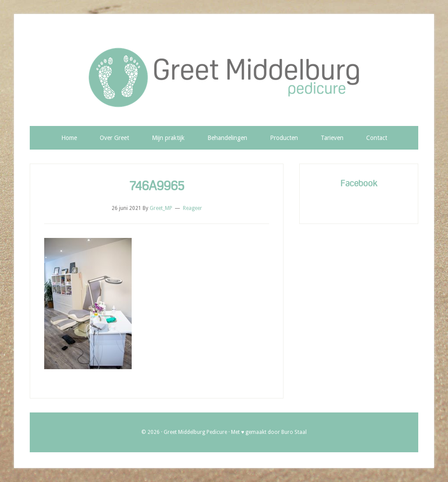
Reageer (192, 208)
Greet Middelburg (224, 78)
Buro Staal (294, 432)
